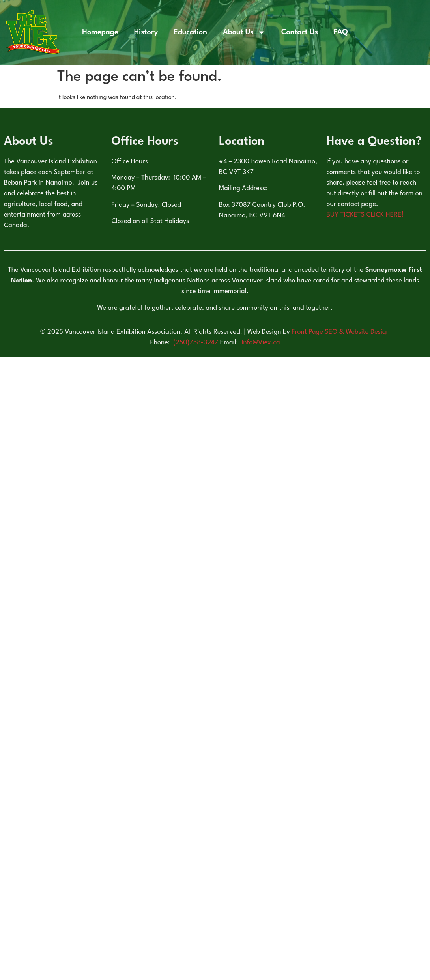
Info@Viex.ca (261, 343)
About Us (244, 32)
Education (190, 32)
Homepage (100, 32)
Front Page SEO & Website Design (341, 332)
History (146, 32)
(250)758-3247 (197, 343)
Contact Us (300, 32)
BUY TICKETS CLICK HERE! (365, 215)
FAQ (341, 32)
